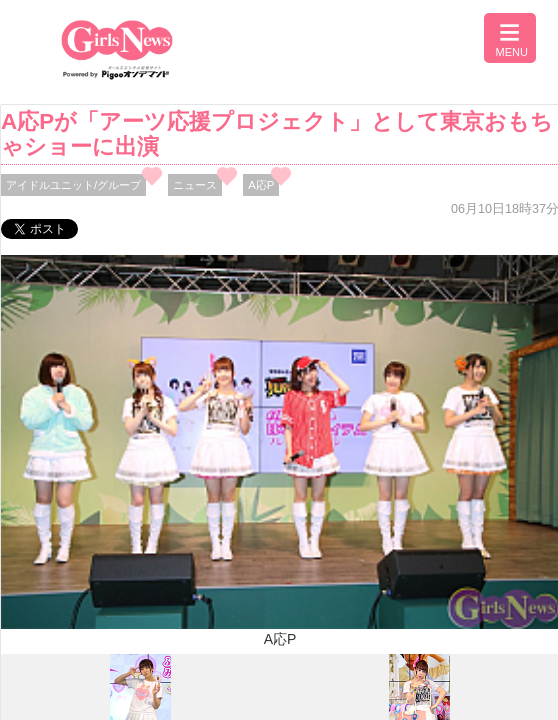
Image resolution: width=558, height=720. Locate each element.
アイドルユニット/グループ (73, 185)
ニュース (195, 185)
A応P (261, 185)
